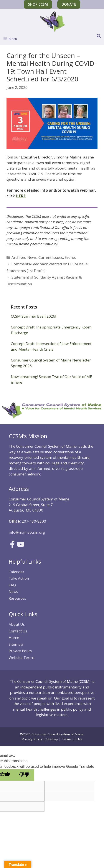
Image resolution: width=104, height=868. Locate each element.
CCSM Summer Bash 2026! (33, 316)
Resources (17, 598)
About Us (17, 624)
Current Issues (51, 257)
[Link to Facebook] (12, 547)
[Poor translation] (24, 775)
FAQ (12, 585)
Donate (69, 4)
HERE (21, 196)
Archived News (24, 257)
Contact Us (18, 631)
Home (14, 638)
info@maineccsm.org (27, 532)
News (13, 592)
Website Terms (22, 658)
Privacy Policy (20, 651)
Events (70, 257)
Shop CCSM (38, 4)
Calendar (17, 572)
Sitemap (16, 644)
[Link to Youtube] (21, 547)
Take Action (19, 578)
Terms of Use (72, 739)
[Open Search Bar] (99, 36)
